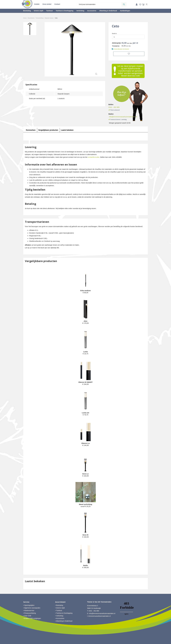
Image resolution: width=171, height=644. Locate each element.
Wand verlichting (85, 504)
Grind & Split (39, 11)
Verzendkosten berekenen (121, 49)
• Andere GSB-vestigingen (32, 618)
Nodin (85, 565)
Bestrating (27, 11)
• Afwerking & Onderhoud (64, 621)
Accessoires (92, 11)
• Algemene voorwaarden (32, 608)
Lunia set (86, 413)
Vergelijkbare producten (48, 130)
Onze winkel (47, 4)
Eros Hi (85, 535)
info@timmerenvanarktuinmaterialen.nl (123, 117)
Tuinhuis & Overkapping (65, 11)
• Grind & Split (60, 608)
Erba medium (85, 291)
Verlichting (80, 11)
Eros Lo (86, 474)
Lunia (86, 352)
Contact (57, 4)
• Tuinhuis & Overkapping (64, 613)
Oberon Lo (86, 443)
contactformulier (94, 157)
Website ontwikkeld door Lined (85, 643)
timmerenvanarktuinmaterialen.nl (99, 616)
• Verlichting (59, 616)
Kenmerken (31, 130)
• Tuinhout (59, 611)
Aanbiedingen (125, 11)
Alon (85, 321)
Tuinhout (49, 11)
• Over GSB (27, 616)
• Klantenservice (29, 611)
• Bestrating (59, 605)
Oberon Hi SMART (86, 382)
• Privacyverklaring (30, 613)
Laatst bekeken (67, 130)
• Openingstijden (29, 605)
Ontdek (37, 4)
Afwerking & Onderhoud (108, 11)
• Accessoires (60, 618)
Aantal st (114, 33)
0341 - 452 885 (114, 107)
